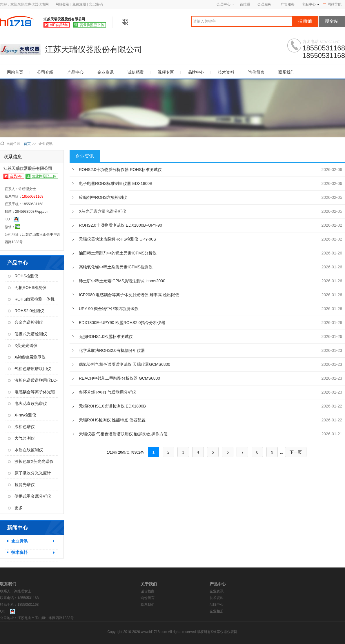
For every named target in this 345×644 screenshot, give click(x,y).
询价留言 (256, 72)
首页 (27, 144)
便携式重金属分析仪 (29, 496)
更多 (15, 508)
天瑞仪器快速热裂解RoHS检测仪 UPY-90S (117, 239)
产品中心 (75, 72)
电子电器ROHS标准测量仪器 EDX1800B (116, 183)
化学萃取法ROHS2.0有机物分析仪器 (112, 350)
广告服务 (288, 4)
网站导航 (332, 4)
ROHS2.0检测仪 (26, 311)
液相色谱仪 (21, 427)
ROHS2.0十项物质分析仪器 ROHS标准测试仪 (120, 170)
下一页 (296, 452)
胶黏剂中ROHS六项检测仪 (103, 197)
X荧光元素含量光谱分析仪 (102, 211)
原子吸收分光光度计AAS (28, 475)
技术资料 (226, 72)
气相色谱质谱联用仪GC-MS (28, 370)
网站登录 (62, 4)
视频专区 (166, 72)
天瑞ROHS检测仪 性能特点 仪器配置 (112, 420)
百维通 (245, 4)
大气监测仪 (21, 438)
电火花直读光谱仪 (27, 403)
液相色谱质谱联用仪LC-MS (32, 382)
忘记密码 (96, 4)
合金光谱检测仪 (25, 322)
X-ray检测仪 (22, 415)
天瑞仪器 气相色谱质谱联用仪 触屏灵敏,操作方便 (123, 434)
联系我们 (286, 72)
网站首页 (15, 72)
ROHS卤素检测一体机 (31, 299)
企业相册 (217, 611)
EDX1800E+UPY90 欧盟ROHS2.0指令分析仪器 (122, 323)
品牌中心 (196, 72)
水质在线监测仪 (25, 450)
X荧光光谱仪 (23, 345)
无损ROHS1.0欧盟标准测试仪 (106, 336)
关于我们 (149, 584)
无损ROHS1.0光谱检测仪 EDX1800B (112, 406)
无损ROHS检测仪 (27, 288)
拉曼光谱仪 (21, 485)
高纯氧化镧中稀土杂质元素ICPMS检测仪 (116, 267)
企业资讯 (106, 72)
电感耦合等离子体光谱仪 (30, 394)
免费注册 (79, 4)
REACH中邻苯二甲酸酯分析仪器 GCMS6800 (119, 378)
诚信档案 (136, 72)
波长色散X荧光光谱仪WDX (30, 463)
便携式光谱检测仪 (27, 334)
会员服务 (264, 4)
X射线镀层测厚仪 (27, 357)
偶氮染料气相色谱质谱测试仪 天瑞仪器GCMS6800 (125, 364)
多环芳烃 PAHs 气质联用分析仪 (107, 392)
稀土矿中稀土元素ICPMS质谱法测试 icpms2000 (122, 281)
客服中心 (309, 4)
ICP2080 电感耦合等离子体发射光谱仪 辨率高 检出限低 (129, 295)
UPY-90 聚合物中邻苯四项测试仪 (109, 309)
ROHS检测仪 (23, 276)
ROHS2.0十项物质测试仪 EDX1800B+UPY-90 (120, 225)
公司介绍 (45, 72)
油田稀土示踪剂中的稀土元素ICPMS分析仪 (118, 253)
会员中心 (225, 4)
